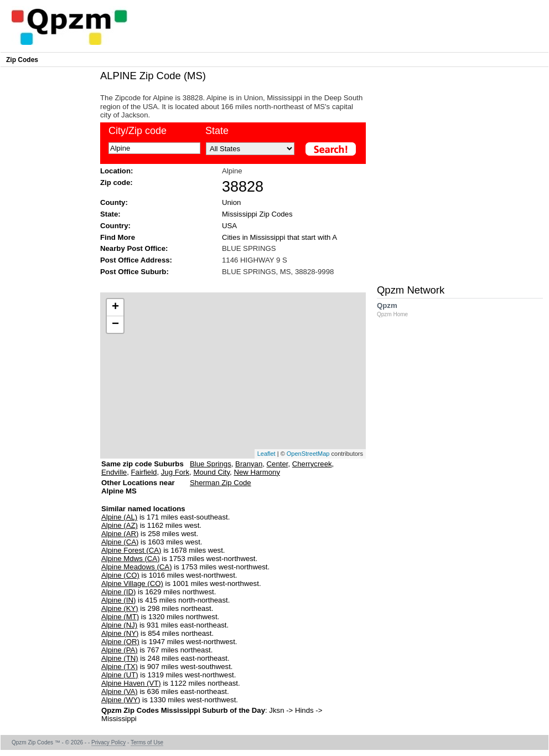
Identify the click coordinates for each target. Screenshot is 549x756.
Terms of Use (147, 742)
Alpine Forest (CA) (131, 550)
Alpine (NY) (120, 633)
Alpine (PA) (120, 650)
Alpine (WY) (121, 700)
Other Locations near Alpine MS (138, 491)
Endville (114, 472)
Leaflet (266, 454)
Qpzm (398, 309)
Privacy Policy (108, 742)
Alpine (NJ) (119, 625)
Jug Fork (175, 472)
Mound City (211, 472)
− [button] (115, 325)
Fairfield (144, 472)
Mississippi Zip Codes (257, 214)
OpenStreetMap (308, 454)
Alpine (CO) (120, 575)
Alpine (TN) (120, 658)
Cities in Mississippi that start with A (279, 237)
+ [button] (115, 307)
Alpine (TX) (120, 667)
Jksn (276, 710)
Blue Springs (211, 464)
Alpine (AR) (120, 534)
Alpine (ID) (118, 592)
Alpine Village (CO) (132, 583)
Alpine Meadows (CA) (137, 567)
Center (278, 464)
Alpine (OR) (120, 642)
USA (229, 226)
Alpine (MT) (120, 617)
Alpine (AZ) (120, 525)
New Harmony (257, 472)
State (217, 131)
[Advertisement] (104, 173)
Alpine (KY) (120, 608)
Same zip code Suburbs (143, 464)
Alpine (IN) (118, 600)
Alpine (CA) (120, 542)
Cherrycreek (312, 464)
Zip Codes (22, 60)
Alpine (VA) (120, 691)
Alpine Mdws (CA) (131, 559)
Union (231, 202)
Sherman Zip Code (221, 483)
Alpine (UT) (120, 675)
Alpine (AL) (119, 517)
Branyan (249, 464)
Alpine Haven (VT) (131, 683)
